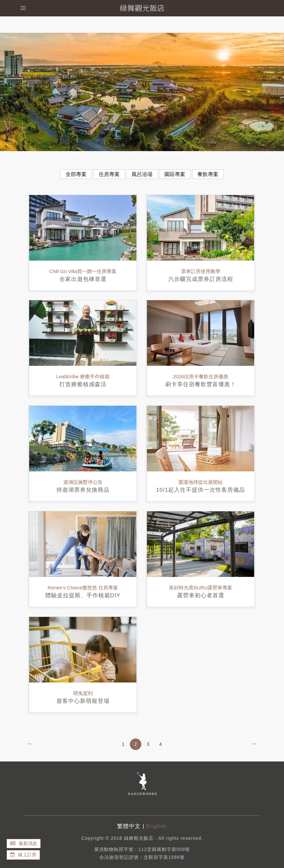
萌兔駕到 (83, 693)
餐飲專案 (208, 174)
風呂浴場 (142, 174)
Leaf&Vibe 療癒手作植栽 (83, 376)
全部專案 (76, 174)
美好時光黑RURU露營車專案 (201, 588)
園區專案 (175, 174)
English (157, 826)
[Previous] (30, 744)
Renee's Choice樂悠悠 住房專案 (83, 588)
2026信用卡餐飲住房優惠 (200, 376)
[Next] (254, 744)
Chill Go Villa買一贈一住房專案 (83, 271)
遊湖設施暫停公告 (83, 482)
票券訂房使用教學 (201, 271)
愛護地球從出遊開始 (201, 482)
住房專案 (109, 174)
